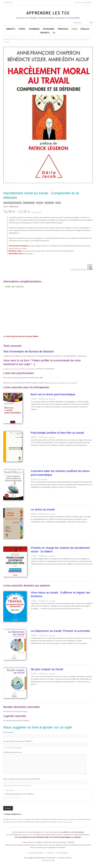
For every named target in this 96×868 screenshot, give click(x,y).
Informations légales (36, 853)
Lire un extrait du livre (78, 269)
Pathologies (49, 29)
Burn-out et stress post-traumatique (53, 394)
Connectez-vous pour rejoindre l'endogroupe (19, 369)
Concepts (11, 29)
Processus (63, 29)
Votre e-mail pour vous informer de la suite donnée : (22, 779)
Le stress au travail (43, 509)
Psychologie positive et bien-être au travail (57, 433)
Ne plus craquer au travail (47, 669)
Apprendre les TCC (48, 13)
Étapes (22, 29)
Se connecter (86, 2)
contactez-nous (68, 822)
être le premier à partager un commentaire (61, 383)
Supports (45, 33)
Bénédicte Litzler (29, 203)
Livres (74, 29)
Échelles (85, 29)
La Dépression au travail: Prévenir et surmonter (60, 631)
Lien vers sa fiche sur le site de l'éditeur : (18, 741)
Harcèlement (49, 203)
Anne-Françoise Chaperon (13, 203)
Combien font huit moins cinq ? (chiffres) (19, 794)
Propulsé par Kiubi (48, 860)
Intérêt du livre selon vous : (13, 752)
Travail (58, 203)
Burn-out (40, 203)
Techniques (34, 29)
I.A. (54, 33)
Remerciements (62, 853)
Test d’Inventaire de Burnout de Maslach (28, 351)
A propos (50, 853)
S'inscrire (77, 2)
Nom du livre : (9, 732)
